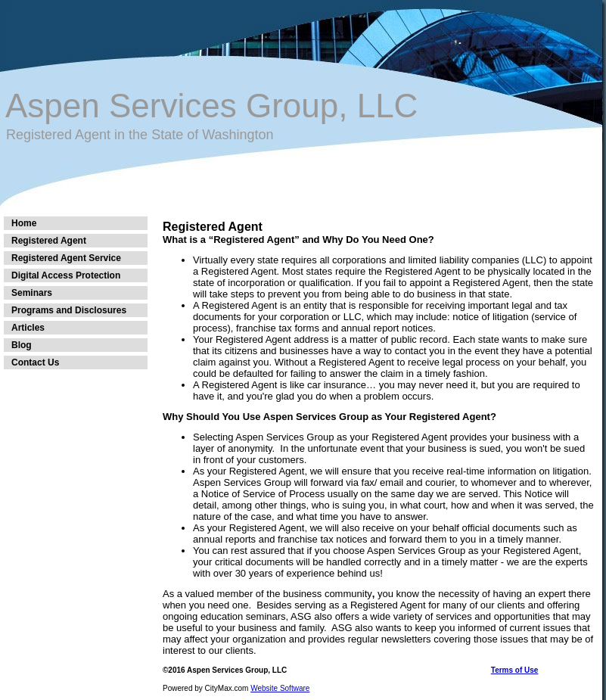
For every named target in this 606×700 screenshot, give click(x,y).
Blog (22, 345)
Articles (28, 328)
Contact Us (35, 362)
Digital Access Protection (66, 275)
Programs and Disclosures (69, 310)
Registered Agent (49, 241)
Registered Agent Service (66, 258)
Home (24, 223)
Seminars (32, 293)
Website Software (280, 688)
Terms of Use (515, 670)
